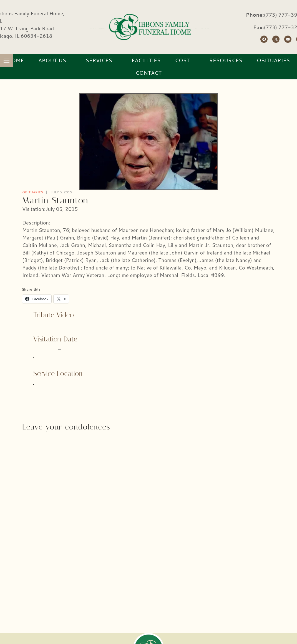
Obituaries (33, 192)
